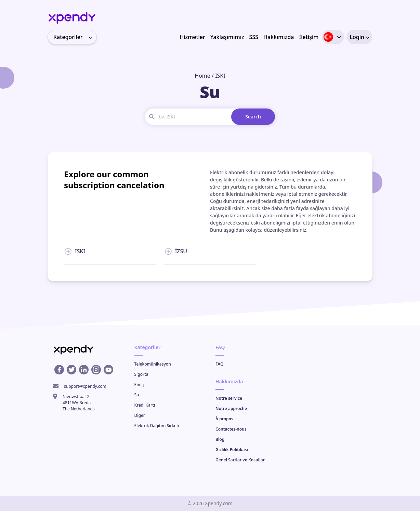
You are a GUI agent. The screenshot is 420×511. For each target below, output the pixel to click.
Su (137, 395)
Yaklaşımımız (227, 37)
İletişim (309, 37)
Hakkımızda (279, 37)
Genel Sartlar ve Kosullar (240, 460)
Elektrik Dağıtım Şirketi (157, 426)
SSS (254, 37)
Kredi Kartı (145, 405)
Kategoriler (75, 37)
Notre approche (231, 408)
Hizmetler (192, 37)
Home (202, 76)
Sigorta (141, 374)
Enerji (140, 385)
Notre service (229, 398)
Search (253, 117)
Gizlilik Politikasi (232, 450)
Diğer (140, 415)
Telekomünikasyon (153, 364)
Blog (220, 439)
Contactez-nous (231, 429)
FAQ (219, 364)
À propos (224, 419)
